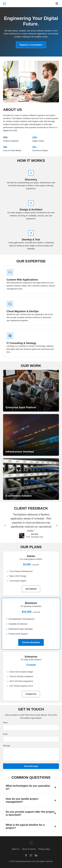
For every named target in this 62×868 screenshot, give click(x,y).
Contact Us (31, 694)
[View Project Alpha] (31, 391)
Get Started (31, 589)
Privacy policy (44, 849)
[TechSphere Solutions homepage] (5, 4)
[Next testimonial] (57, 526)
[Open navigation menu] (57, 4)
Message (7, 746)
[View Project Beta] (31, 435)
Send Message (31, 766)
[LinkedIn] (36, 855)
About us (16, 849)
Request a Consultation (31, 45)
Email (5, 734)
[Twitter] (31, 855)
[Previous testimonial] (5, 526)
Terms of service (29, 849)
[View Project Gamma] (31, 479)
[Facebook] (26, 855)
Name (5, 723)
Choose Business (31, 642)
